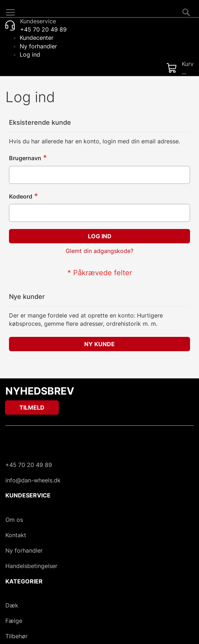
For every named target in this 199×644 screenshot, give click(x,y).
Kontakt (16, 535)
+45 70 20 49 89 (29, 465)
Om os (14, 520)
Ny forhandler (38, 46)
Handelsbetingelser (31, 566)
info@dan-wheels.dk (33, 480)
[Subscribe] (32, 407)
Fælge (14, 621)
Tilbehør (16, 636)
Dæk (12, 605)
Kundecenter (37, 38)
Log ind (30, 54)
